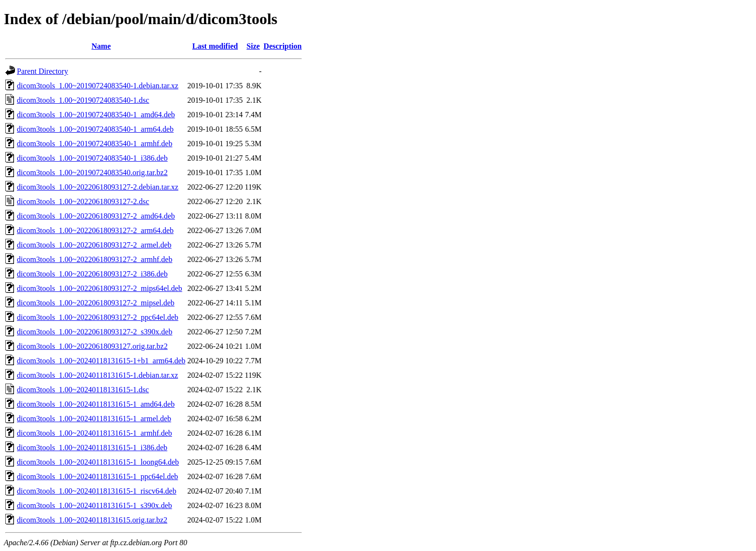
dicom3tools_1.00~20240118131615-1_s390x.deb (94, 505)
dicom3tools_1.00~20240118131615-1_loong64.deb (98, 462)
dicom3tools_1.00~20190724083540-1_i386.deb (92, 158)
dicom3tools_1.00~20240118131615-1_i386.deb (92, 448)
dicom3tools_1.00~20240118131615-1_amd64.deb (96, 404)
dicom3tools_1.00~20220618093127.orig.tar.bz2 (92, 346)
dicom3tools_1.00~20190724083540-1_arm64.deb (95, 129)
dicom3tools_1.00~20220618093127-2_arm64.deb (95, 230)
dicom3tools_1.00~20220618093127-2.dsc (83, 201)
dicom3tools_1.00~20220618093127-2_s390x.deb (94, 332)
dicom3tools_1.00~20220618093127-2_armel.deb (94, 245)
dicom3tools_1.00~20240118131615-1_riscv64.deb (97, 491)
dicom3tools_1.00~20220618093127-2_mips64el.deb (100, 288)
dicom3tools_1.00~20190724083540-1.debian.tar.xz (98, 86)
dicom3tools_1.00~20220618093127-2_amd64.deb (96, 216)
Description (283, 46)
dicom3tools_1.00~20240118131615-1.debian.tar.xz (97, 375)
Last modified (215, 46)
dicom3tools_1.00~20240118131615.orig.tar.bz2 (92, 520)
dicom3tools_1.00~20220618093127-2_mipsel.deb (96, 303)
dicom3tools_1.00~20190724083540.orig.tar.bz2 (92, 172)
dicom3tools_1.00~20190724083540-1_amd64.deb (96, 115)
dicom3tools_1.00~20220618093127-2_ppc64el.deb (98, 317)
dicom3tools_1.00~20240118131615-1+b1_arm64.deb (101, 361)
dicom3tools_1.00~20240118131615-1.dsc (83, 390)
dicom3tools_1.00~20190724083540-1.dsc (83, 100)
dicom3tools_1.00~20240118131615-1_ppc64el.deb (97, 476)
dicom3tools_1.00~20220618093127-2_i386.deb (92, 274)
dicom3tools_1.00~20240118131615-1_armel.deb (94, 419)
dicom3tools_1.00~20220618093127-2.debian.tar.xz (98, 187)
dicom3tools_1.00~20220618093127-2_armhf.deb (94, 259)
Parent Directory (42, 71)
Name (101, 46)
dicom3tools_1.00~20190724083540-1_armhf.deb (94, 144)
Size (253, 46)
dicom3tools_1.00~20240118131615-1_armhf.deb (94, 433)
